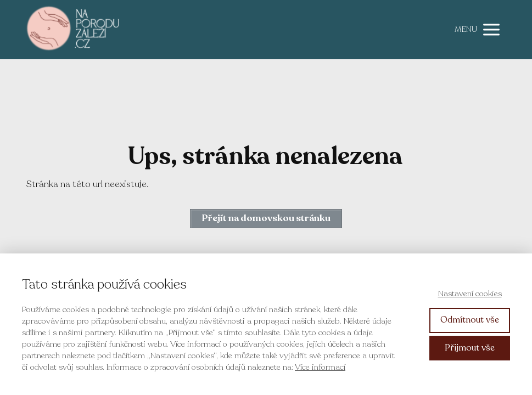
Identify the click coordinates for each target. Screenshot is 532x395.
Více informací (320, 367)
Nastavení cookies (470, 294)
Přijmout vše (470, 348)
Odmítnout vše (470, 320)
